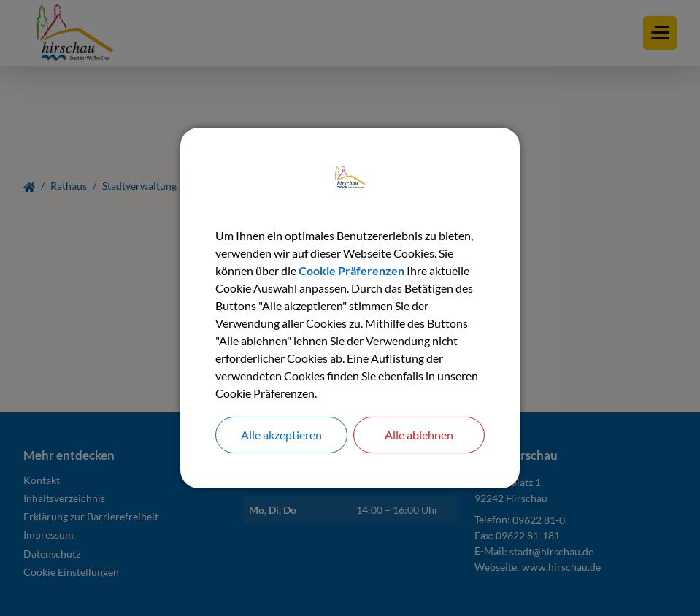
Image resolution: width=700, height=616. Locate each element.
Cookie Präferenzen (351, 270)
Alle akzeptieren (281, 435)
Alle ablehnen (419, 435)
